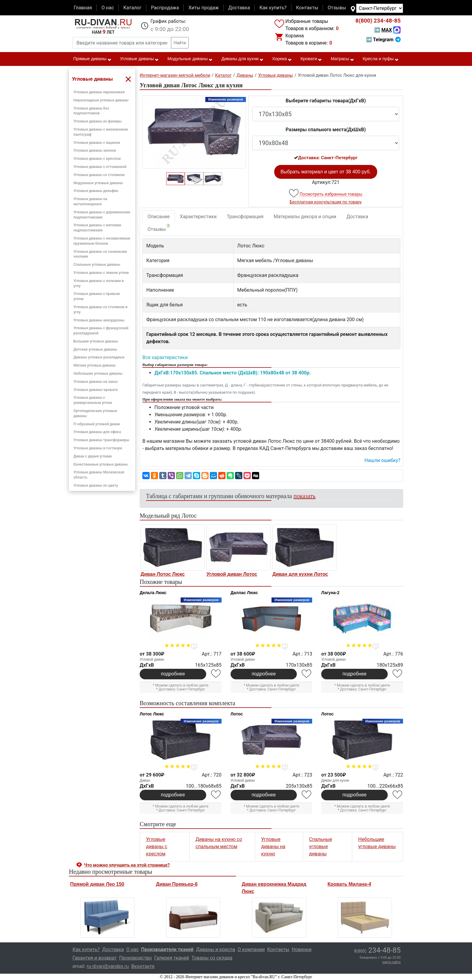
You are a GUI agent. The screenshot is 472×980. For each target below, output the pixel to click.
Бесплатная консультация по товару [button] (326, 202)
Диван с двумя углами (93, 456)
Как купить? (273, 8)
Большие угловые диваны (96, 341)
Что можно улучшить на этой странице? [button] (127, 865)
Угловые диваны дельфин (96, 191)
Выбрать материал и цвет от (326, 172)
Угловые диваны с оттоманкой (100, 167)
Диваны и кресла (216, 949)
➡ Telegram (383, 40)
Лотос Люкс (152, 714)
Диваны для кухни (243, 59)
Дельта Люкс (153, 593)
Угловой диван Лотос (232, 574)
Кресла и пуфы (381, 59)
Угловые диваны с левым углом (101, 273)
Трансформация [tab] (245, 217)
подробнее (173, 674)
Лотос (237, 714)
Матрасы (343, 59)
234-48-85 (378, 21)
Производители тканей (167, 949)
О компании (251, 949)
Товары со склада (212, 958)
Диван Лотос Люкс (163, 574)
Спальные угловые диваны (97, 265)
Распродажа (165, 8)
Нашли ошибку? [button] (382, 460)
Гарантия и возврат (95, 958)
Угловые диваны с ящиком (97, 143)
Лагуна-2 (330, 593)
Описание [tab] (159, 217)
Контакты (307, 8)
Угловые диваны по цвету (96, 485)
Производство (136, 958)
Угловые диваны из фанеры (98, 121)
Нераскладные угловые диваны (101, 100)
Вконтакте (143, 966)
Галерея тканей (172, 958)
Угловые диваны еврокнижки (99, 92)
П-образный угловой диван (97, 424)
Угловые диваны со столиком (99, 175)
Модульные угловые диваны (98, 183)
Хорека (282, 59)
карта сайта (391, 962)
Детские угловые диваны (95, 349)
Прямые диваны (92, 59)
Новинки (302, 949)
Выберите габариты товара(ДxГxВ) (326, 101)
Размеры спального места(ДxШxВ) (326, 130)
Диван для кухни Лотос (300, 574)
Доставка (239, 8)
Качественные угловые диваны (101, 464)
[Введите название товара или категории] (122, 43)
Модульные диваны (190, 59)
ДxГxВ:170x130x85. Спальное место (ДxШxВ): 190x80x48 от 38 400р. (233, 373)
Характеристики (198, 217)
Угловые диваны (140, 59)
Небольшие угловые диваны (98, 374)
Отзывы (337, 8)
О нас (108, 8)
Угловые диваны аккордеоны (99, 320)
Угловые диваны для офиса (97, 432)
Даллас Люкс (244, 593)
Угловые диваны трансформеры (101, 440)
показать (304, 496)
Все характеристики (165, 357)
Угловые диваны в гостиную (98, 448)
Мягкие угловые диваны (95, 365)
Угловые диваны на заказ (96, 382)
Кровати (311, 59)
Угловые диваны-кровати (96, 390)
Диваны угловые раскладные (99, 357)
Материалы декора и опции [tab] (305, 217)
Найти (180, 43)
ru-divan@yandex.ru (108, 966)
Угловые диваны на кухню (273, 847)
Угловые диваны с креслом (97, 159)
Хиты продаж (204, 8)
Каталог (132, 8)
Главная (83, 8)
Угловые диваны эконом (95, 150)
